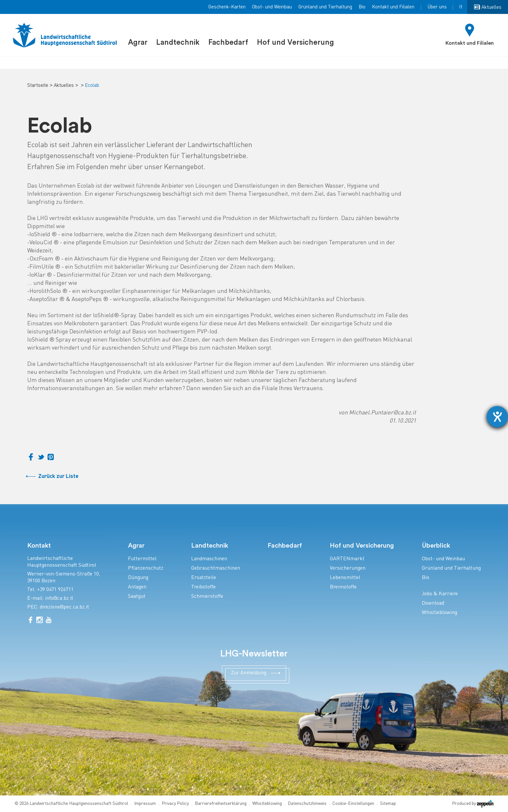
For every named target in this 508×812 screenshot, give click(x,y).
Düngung (138, 578)
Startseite (38, 86)
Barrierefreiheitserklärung (221, 804)
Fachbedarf (228, 42)
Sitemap (388, 804)
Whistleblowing (439, 613)
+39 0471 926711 (55, 590)
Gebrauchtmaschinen (216, 568)
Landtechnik (178, 42)
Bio (362, 7)
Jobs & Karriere (440, 594)
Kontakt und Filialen (393, 7)
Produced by (473, 804)
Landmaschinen (209, 559)
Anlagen (137, 587)
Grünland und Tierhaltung (325, 7)
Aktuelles (64, 86)
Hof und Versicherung (295, 42)
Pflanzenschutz (146, 568)
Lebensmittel (345, 578)
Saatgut (137, 597)
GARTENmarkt (347, 559)
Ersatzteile (204, 578)
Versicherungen (348, 568)
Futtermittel (142, 559)
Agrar (138, 42)
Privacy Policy (175, 804)
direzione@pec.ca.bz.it (64, 607)
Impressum (145, 804)
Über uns (437, 7)
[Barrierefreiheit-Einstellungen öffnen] (497, 417)
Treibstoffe (203, 587)
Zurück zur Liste (58, 476)
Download (433, 603)
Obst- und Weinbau (272, 7)
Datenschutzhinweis (307, 804)
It (461, 7)
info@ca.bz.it (59, 599)
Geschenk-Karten (227, 7)
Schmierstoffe (207, 597)
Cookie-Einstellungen (353, 804)
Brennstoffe (343, 587)
